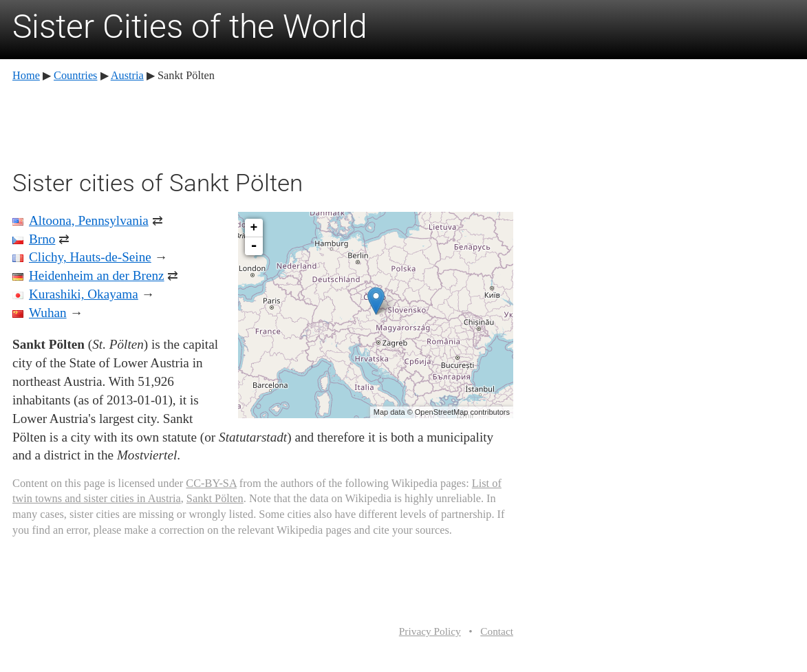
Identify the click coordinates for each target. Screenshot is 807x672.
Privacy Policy (430, 631)
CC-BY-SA (211, 483)
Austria (127, 75)
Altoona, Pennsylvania (89, 220)
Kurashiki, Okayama (84, 294)
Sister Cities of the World (190, 26)
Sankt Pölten (215, 498)
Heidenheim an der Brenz (97, 275)
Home (26, 75)
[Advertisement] (263, 124)
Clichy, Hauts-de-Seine (90, 257)
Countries (75, 75)
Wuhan (48, 313)
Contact (497, 631)
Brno (42, 239)
